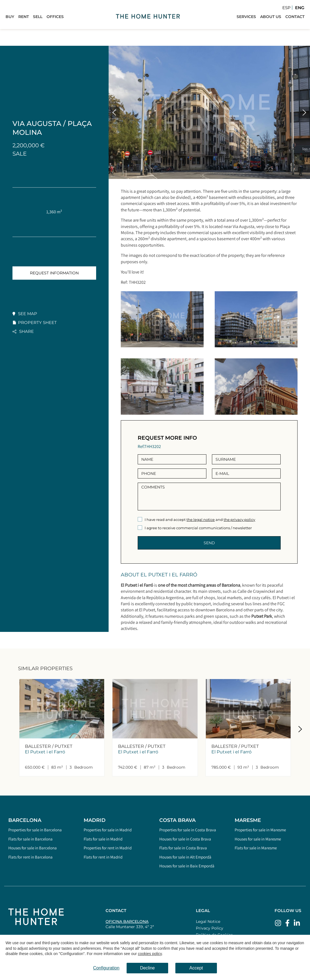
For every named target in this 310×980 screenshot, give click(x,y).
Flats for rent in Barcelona (30, 857)
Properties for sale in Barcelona (35, 830)
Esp (286, 8)
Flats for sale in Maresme (256, 848)
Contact (295, 17)
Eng (300, 8)
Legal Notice (208, 921)
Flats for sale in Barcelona (30, 839)
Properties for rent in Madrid (108, 848)
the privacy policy (239, 520)
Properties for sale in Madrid (108, 830)
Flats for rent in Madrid (103, 857)
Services (246, 17)
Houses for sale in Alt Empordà (185, 857)
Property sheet (37, 322)
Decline (147, 968)
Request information (54, 273)
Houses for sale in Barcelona (33, 848)
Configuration (106, 968)
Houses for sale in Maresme (258, 839)
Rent (24, 17)
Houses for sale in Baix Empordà (187, 866)
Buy (10, 17)
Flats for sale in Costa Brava (183, 848)
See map (28, 314)
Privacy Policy (210, 928)
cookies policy (150, 954)
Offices (55, 17)
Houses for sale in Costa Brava (185, 839)
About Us (271, 17)
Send (209, 543)
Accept (196, 968)
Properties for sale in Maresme (260, 830)
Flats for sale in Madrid (103, 839)
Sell (38, 17)
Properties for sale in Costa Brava (188, 830)
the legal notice (201, 520)
